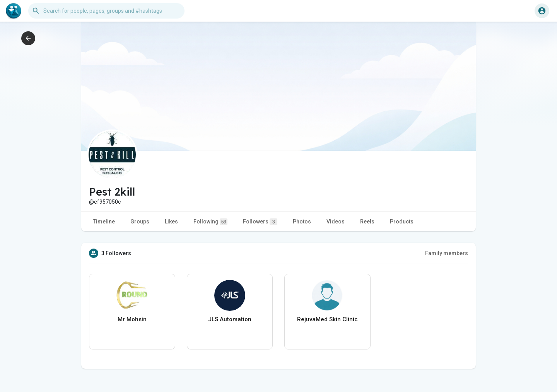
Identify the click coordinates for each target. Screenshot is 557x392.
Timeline (104, 222)
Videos (336, 222)
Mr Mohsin (132, 319)
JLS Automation (230, 319)
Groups (140, 222)
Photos (302, 222)
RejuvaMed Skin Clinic (327, 319)
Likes (171, 222)
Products (402, 222)
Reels (367, 222)
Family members (447, 253)
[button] (106, 11)
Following (210, 222)
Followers (260, 222)
